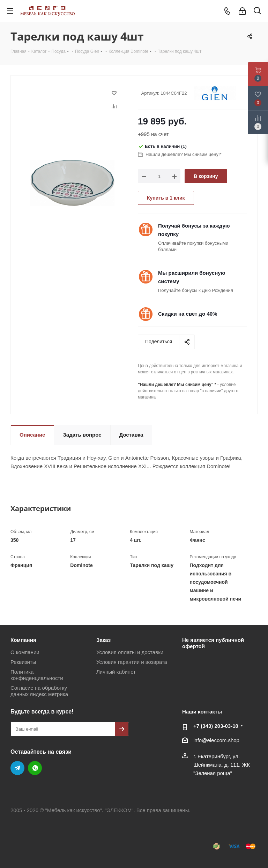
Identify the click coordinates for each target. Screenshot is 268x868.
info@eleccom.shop (216, 740)
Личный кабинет (116, 672)
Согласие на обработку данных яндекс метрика (39, 691)
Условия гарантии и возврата (132, 662)
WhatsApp (35, 768)
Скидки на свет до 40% (188, 314)
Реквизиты (23, 662)
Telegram (17, 768)
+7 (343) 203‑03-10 (216, 726)
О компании (25, 652)
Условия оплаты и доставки (130, 652)
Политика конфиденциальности (37, 675)
